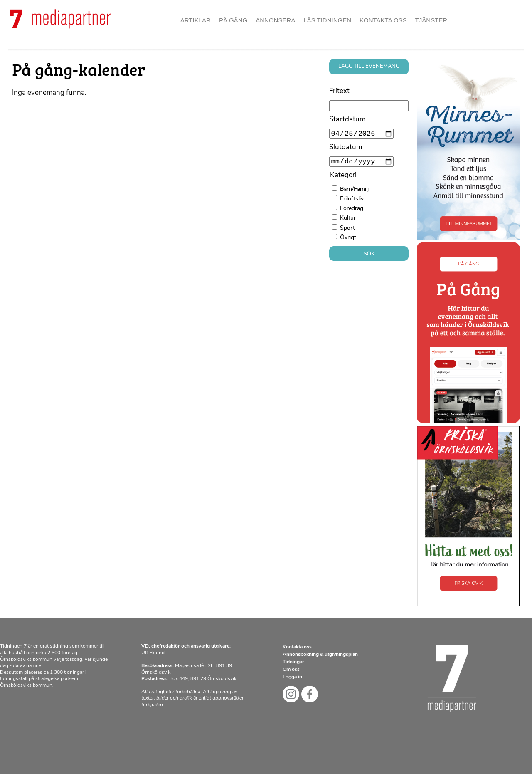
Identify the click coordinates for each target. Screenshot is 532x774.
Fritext (339, 91)
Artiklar (196, 20)
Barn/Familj (354, 193)
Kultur (348, 221)
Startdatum (347, 120)
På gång (233, 20)
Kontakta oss (383, 20)
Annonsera (275, 20)
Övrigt (348, 241)
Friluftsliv (352, 202)
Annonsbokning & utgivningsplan (320, 655)
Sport (347, 231)
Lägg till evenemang (369, 66)
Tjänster (431, 20)
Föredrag (352, 212)
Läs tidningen (327, 20)
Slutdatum (346, 149)
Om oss (291, 670)
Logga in (292, 677)
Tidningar (293, 662)
